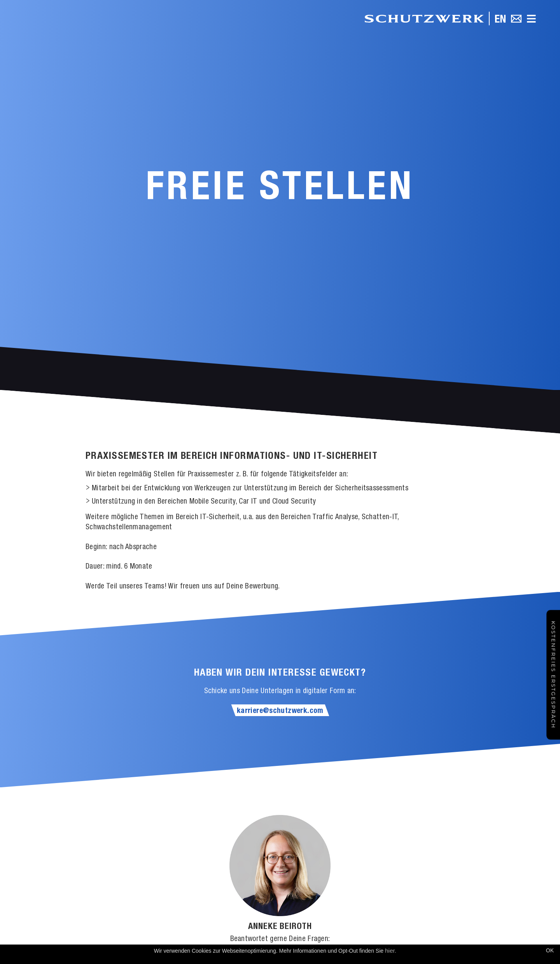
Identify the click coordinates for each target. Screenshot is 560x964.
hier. (391, 951)
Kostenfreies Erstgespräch (553, 675)
